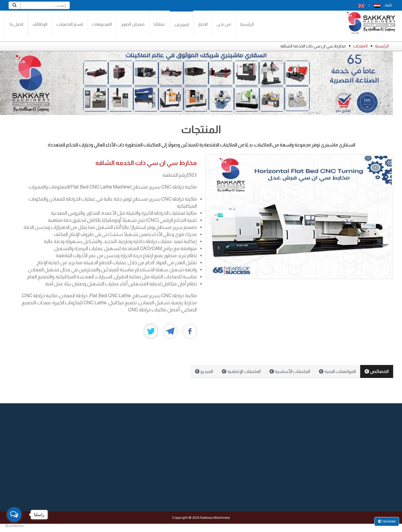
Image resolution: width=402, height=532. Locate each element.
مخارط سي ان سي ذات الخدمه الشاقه (146, 163)
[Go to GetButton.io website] (14, 526)
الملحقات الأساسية (290, 371)
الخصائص (377, 371)
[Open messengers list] (14, 515)
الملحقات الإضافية (241, 371)
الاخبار (203, 24)
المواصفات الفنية (337, 371)
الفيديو (204, 371)
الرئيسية (247, 24)
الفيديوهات (102, 24)
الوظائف (40, 24)
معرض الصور (133, 24)
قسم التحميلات (70, 24)
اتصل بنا (16, 24)
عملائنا (159, 24)
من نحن (224, 24)
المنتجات (182, 25)
